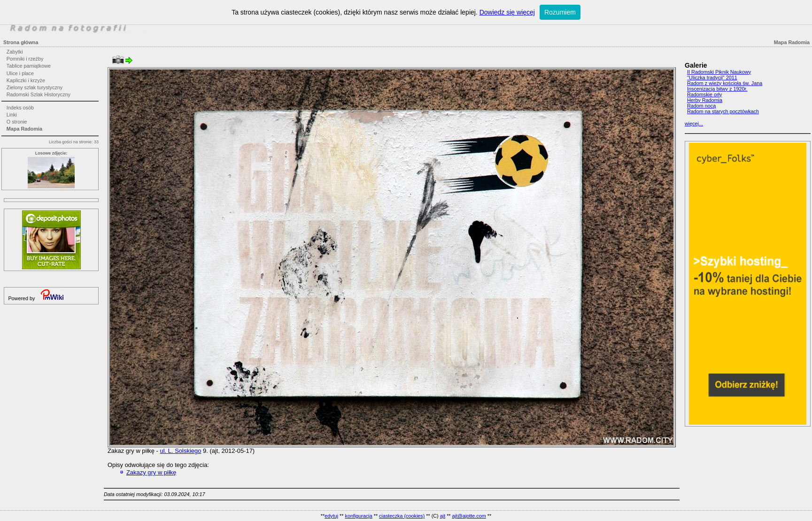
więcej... (694, 124)
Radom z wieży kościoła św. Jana (725, 83)
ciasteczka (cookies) (402, 516)
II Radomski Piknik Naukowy (719, 72)
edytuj (331, 516)
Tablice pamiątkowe (29, 66)
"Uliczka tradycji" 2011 (712, 78)
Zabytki (15, 52)
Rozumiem (560, 12)
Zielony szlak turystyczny (35, 87)
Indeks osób (20, 108)
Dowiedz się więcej (507, 12)
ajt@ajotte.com (469, 516)
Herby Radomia (705, 100)
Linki (12, 115)
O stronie (17, 122)
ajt (443, 516)
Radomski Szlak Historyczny (39, 94)
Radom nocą (701, 106)
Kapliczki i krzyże (26, 80)
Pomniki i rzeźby (25, 59)
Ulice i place (20, 73)
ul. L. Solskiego (181, 451)
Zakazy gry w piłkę (151, 472)
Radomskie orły (704, 94)
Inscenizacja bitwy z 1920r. (717, 89)
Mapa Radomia (24, 129)
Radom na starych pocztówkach (723, 111)
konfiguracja (358, 516)
